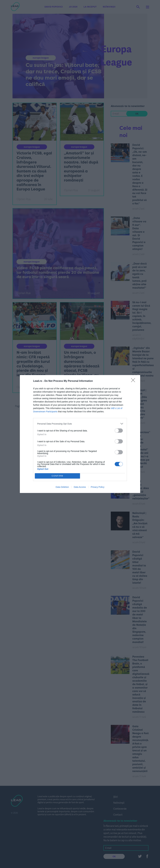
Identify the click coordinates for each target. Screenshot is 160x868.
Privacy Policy (98, 487)
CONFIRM (57, 476)
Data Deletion (62, 487)
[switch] (119, 431)
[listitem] (80, 424)
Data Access (80, 487)
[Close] (134, 381)
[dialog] (80, 434)
